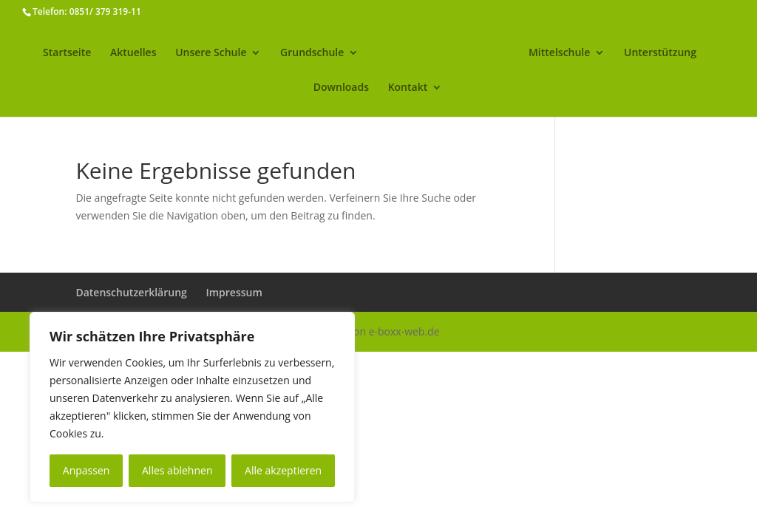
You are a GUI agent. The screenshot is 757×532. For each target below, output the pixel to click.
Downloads (341, 88)
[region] (192, 407)
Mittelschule (559, 53)
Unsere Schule (211, 53)
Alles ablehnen (177, 470)
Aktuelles (133, 53)
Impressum (234, 292)
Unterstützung (660, 53)
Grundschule (312, 53)
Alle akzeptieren (283, 470)
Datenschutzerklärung (131, 292)
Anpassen (86, 470)
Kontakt (408, 88)
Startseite (67, 53)
